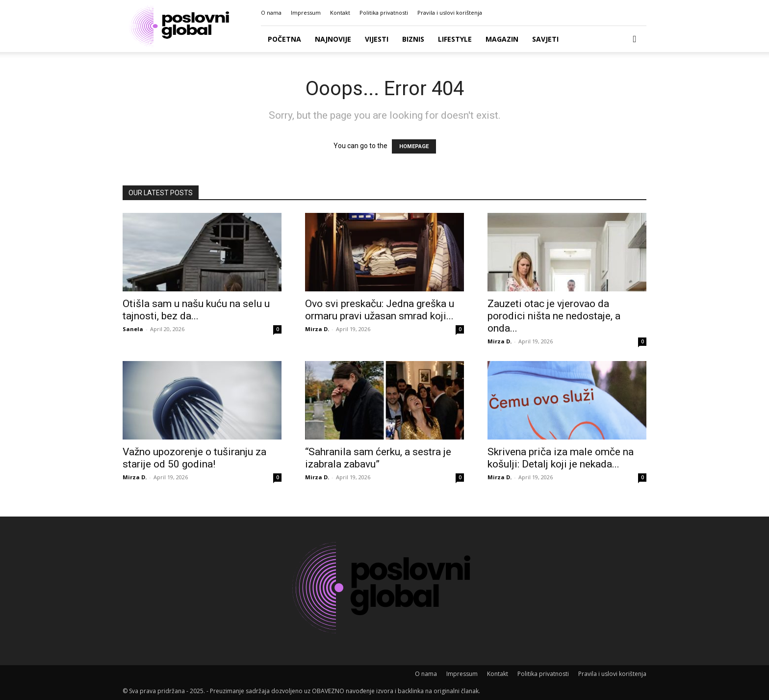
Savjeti (545, 39)
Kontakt (340, 13)
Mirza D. (317, 329)
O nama (271, 13)
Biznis (413, 39)
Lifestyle (455, 39)
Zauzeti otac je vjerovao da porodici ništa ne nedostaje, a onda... (554, 316)
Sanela (133, 329)
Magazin (502, 39)
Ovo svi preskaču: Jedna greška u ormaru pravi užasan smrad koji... (380, 310)
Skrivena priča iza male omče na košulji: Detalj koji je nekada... (561, 458)
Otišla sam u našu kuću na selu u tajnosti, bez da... (196, 310)
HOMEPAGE (414, 146)
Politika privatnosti (384, 13)
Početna (284, 39)
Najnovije (333, 39)
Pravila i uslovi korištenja (450, 13)
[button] (635, 39)
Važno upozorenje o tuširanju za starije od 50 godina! (194, 458)
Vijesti (377, 39)
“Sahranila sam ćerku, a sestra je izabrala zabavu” (378, 458)
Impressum (306, 13)
